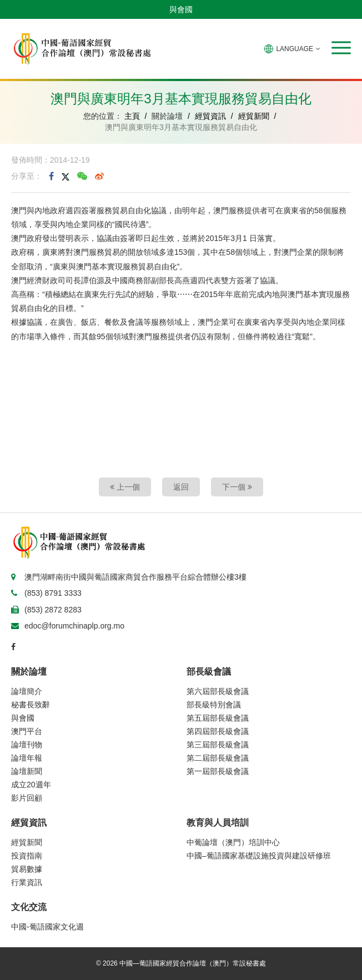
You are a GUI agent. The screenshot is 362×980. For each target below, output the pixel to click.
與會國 (181, 9)
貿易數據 (27, 869)
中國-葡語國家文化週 (47, 927)
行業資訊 (27, 882)
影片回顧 (27, 798)
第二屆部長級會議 (218, 758)
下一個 (237, 487)
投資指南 (27, 856)
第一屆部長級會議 (218, 771)
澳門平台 (27, 731)
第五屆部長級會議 (218, 718)
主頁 (132, 116)
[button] (341, 48)
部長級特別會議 (214, 705)
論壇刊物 (27, 745)
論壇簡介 (27, 691)
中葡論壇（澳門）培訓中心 (233, 842)
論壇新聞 (27, 771)
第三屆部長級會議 (218, 745)
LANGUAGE (292, 49)
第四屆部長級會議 (218, 731)
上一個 (125, 487)
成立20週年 (31, 785)
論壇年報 (27, 758)
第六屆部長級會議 (218, 691)
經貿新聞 (254, 116)
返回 (181, 487)
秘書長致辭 (31, 705)
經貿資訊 (210, 116)
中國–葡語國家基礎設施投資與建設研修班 (259, 856)
